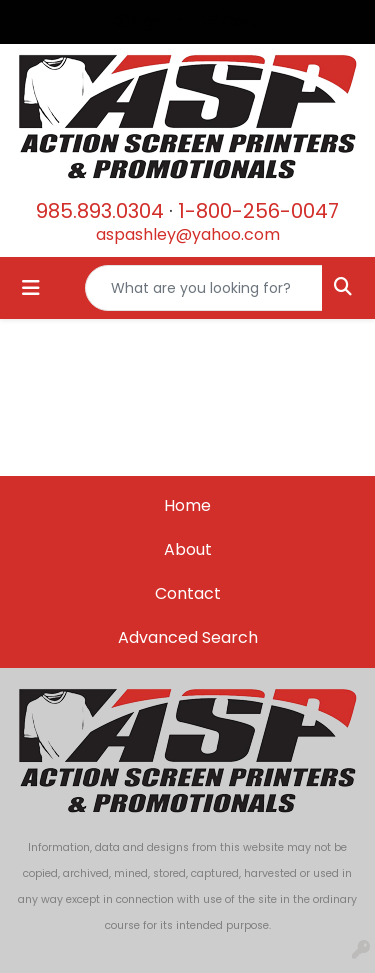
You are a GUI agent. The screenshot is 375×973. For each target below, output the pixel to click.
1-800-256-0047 (258, 211)
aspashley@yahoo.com (188, 234)
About (188, 549)
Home (187, 505)
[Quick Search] (204, 288)
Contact (188, 593)
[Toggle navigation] (31, 288)
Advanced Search (188, 637)
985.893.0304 (100, 211)
